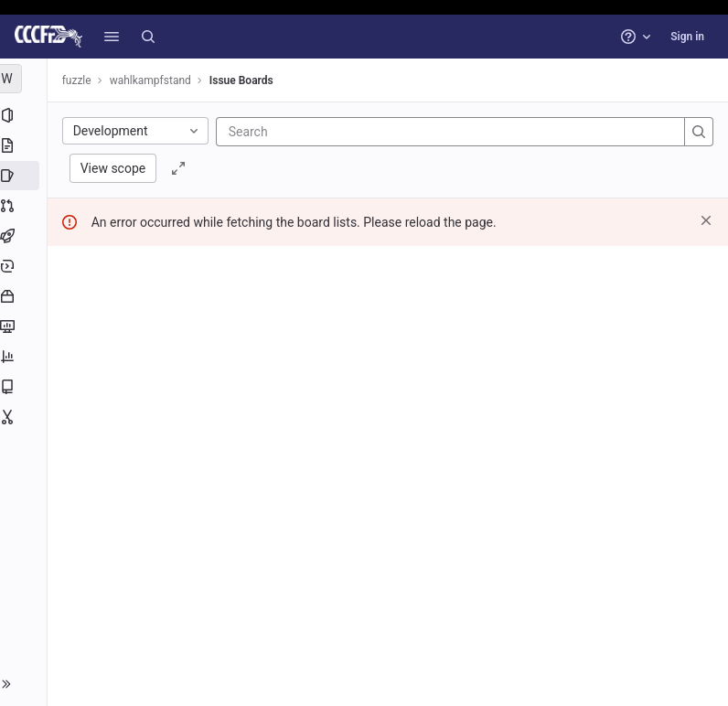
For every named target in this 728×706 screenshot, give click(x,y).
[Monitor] (25, 326)
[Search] (148, 37)
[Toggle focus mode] (183, 168)
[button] (112, 37)
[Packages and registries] (25, 296)
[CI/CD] (25, 236)
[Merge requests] (25, 206)
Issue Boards (245, 80)
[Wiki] (25, 387)
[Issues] (25, 176)
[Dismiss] (706, 220)
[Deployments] (25, 266)
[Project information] (25, 115)
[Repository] (25, 145)
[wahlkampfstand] (26, 79)
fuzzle (80, 80)
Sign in (687, 37)
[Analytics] (25, 357)
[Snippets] (25, 417)
